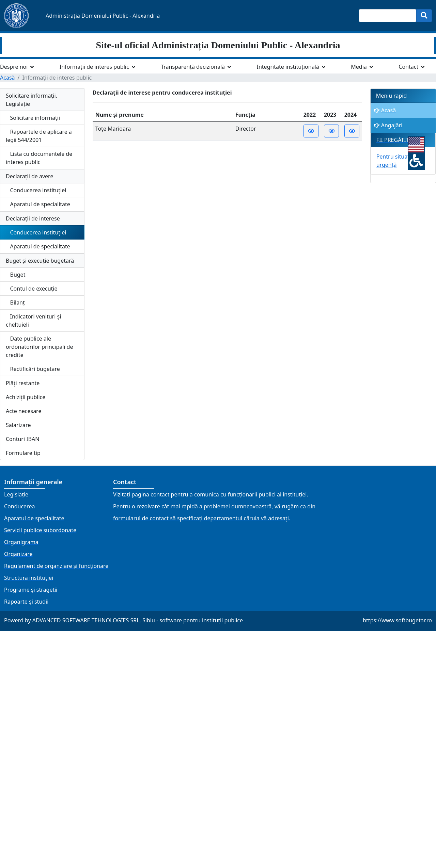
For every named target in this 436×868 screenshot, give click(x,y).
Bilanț (15, 302)
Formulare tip (23, 453)
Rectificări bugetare (33, 369)
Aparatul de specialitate (38, 204)
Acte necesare (24, 411)
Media (359, 67)
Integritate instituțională (288, 67)
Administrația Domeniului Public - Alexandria (103, 16)
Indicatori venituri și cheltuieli (33, 321)
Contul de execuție (32, 289)
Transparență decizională (193, 67)
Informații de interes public (94, 67)
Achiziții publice (26, 397)
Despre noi (14, 67)
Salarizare (18, 425)
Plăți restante (23, 383)
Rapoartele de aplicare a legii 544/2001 (39, 136)
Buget (15, 275)
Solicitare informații (33, 118)
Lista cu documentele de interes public (39, 158)
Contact (408, 67)
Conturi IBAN (22, 439)
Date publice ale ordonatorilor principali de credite (40, 347)
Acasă (7, 78)
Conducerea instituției (36, 190)
